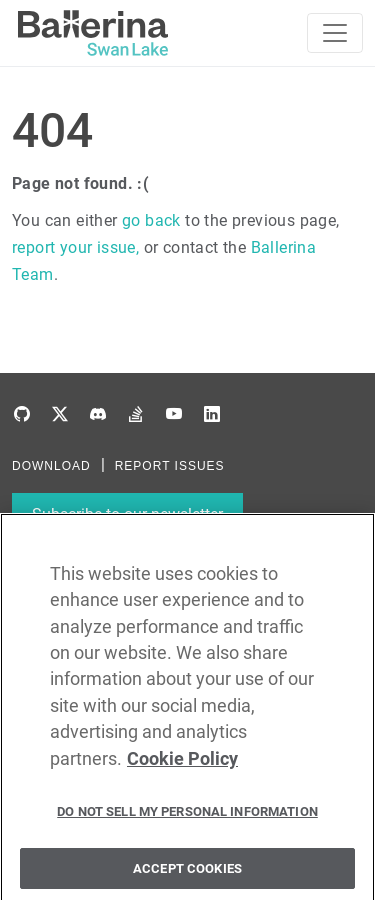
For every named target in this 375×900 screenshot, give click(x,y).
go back (151, 220)
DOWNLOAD (51, 466)
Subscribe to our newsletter (127, 514)
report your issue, (75, 247)
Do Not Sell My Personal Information (187, 823)
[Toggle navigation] (335, 33)
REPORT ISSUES (170, 466)
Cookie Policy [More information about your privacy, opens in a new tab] (182, 770)
